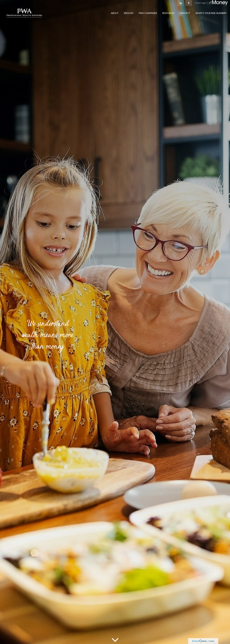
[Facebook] (189, 4)
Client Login (201, 4)
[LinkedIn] (181, 4)
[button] (115, 16)
